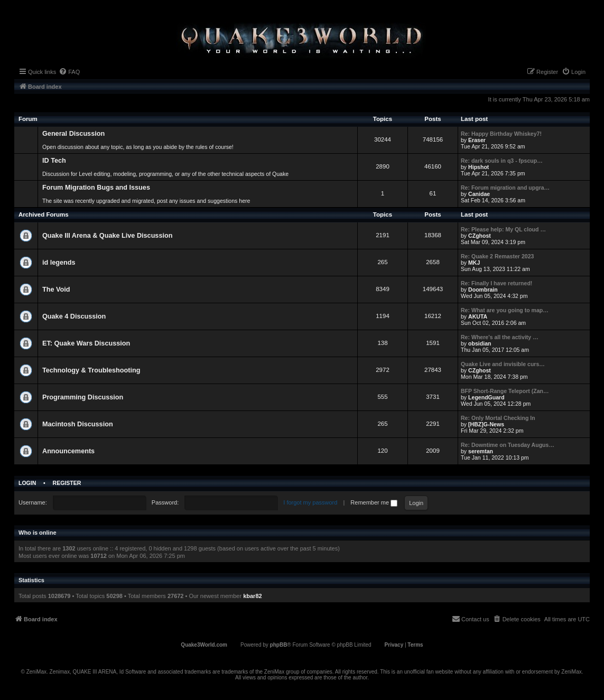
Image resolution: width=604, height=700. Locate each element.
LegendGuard (486, 397)
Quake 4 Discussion (74, 316)
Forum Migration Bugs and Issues (96, 188)
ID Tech (54, 161)
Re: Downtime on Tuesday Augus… (508, 445)
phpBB (279, 645)
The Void (56, 290)
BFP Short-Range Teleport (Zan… (505, 391)
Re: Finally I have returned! (496, 283)
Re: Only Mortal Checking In (498, 418)
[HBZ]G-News (486, 424)
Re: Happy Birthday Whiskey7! (501, 134)
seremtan (481, 451)
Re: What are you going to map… (505, 310)
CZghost (480, 236)
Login (27, 483)
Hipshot (478, 167)
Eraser (477, 140)
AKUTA (478, 316)
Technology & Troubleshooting (91, 370)
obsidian (480, 343)
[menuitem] (69, 72)
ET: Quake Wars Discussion (86, 343)
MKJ (474, 263)
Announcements (68, 451)
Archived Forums (44, 214)
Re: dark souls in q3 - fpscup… (502, 161)
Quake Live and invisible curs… (503, 364)
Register (67, 483)
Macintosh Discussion (78, 424)
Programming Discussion (83, 397)
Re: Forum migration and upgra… (505, 188)
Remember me (374, 502)
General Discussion (73, 134)
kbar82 (252, 596)
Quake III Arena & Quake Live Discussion (107, 236)
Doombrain (483, 290)
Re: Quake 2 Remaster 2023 (497, 256)
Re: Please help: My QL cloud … (503, 229)
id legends (59, 263)
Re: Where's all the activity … (500, 337)
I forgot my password (310, 502)
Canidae (479, 194)
